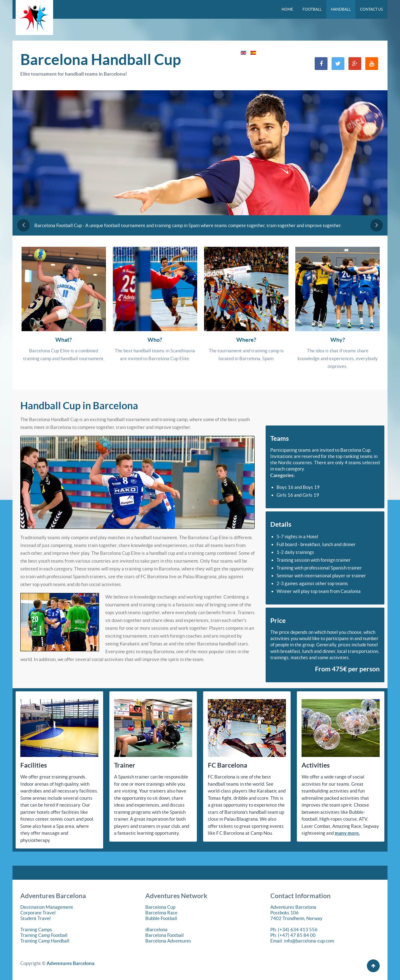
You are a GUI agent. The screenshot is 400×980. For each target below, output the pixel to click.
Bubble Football (161, 918)
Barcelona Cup (160, 907)
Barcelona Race (161, 913)
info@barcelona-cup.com (309, 941)
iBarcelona (156, 930)
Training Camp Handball (45, 941)
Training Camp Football (44, 935)
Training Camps (36, 930)
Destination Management (47, 907)
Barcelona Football (165, 935)
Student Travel (35, 918)
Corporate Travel (38, 913)
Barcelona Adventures (168, 941)
